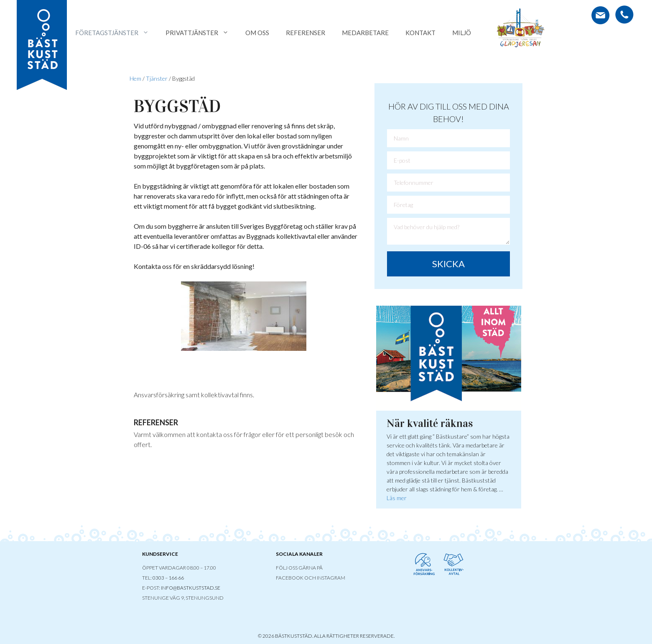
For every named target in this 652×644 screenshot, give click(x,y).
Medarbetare (365, 33)
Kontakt (420, 33)
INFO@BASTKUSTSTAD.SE (191, 588)
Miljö (462, 33)
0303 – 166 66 (168, 578)
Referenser (306, 33)
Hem (135, 78)
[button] (448, 264)
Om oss (257, 33)
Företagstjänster (116, 33)
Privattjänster (201, 33)
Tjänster (157, 78)
